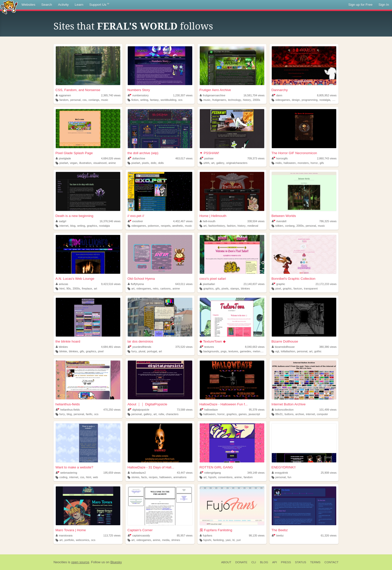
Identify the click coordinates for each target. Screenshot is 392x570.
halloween (290, 163)
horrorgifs (280, 158)
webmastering (66, 473)
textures (207, 347)
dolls (161, 163)
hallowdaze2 (137, 473)
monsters (303, 163)
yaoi (228, 540)
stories (135, 477)
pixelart (64, 163)
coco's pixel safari (213, 279)
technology (234, 100)
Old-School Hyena (141, 279)
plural (142, 351)
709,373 (256, 158)
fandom (64, 100)
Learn (79, 5)
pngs (224, 351)
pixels (145, 163)
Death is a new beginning (74, 216)
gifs (322, 163)
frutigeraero (219, 100)
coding (63, 477)
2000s (256, 100)
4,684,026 (111, 158)
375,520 (184, 347)
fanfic (89, 414)
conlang (290, 226)
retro (155, 289)
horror (314, 163)
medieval (253, 226)
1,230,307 (183, 95)
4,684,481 (111, 347)
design (296, 100)
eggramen (63, 95)
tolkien (279, 226)
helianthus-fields (68, 404)
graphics (92, 226)
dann (277, 95)
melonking (259, 351)
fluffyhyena (136, 284)
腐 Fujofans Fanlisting (216, 530)
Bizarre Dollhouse (285, 341)
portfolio (69, 540)
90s (68, 289)
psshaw (207, 158)
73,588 (185, 410)
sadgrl (61, 221)
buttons (289, 414)
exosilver (135, 221)
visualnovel (100, 163)
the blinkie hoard (68, 341)
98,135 (257, 535)
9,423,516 (111, 284)
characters (172, 414)
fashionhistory (217, 226)
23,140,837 (254, 284)
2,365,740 (111, 95)
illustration (85, 163)
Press (286, 562)
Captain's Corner (140, 530)
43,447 (185, 473)
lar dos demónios (140, 341)
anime (112, 163)
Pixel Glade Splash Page (74, 153)
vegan (74, 163)
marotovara (64, 535)
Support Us (99, 5)
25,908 (329, 473)
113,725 (112, 535)
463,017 (184, 158)
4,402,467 (183, 221)
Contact (331, 562)
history (247, 100)
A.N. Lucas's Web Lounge (75, 279)
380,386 (328, 347)
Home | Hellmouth (213, 216)
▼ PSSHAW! (209, 153)
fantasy (154, 100)
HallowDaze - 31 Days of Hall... (151, 467)
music (104, 100)
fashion (231, 226)
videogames (282, 100)
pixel (278, 289)
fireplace (87, 289)
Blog (264, 562)
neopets (165, 226)
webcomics (83, 540)
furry (134, 351)
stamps (235, 289)
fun (289, 477)
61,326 (329, 535)
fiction (135, 100)
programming (310, 100)
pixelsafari (207, 284)
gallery (220, 163)
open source (80, 562)
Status (301, 562)
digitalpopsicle (138, 410)
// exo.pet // (136, 216)
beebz (278, 535)
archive (300, 414)
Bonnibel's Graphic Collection (293, 279)
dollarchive (136, 158)
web (95, 477)
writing (144, 100)
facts (144, 477)
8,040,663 (255, 347)
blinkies (245, 289)
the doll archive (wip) (143, 153)
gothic (318, 351)
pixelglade (63, 158)
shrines (176, 540)
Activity (63, 5)
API (275, 562)
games (242, 414)
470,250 (112, 410)
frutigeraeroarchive (213, 95)
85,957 (185, 535)
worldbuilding (168, 100)
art (213, 163)
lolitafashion (288, 351)
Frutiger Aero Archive (215, 90)
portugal (152, 351)
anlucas (62, 284)
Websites (28, 5)
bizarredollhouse (283, 347)
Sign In (384, 5)
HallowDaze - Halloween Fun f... (224, 404)
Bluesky (116, 562)
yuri (239, 540)
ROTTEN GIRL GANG (216, 467)
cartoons (165, 289)
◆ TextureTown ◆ (213, 341)
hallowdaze (209, 410)
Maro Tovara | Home (71, 530)
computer (322, 414)
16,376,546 (110, 221)
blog (73, 226)
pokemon (153, 226)
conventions (225, 477)
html (62, 289)
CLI (254, 562)
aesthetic (178, 226)
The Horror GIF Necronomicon (294, 153)
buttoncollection (283, 410)
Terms (315, 562)
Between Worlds (284, 216)
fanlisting (218, 540)
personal (75, 100)
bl (233, 540)
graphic (278, 284)
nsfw (161, 414)
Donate (241, 562)
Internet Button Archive (289, 404)
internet (64, 226)
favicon (298, 289)
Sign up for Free (360, 5)
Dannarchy (280, 90)
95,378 (257, 410)
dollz (153, 163)
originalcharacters (237, 163)
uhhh (206, 163)
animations (180, 477)
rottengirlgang (210, 473)
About (226, 562)
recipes (153, 477)
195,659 (112, 473)
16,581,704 (254, 95)
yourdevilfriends (139, 347)
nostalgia (325, 100)
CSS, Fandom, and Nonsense (78, 90)
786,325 (328, 221)
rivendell (279, 221)
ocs (180, 100)
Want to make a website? (74, 467)
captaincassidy (139, 535)
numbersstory (138, 95)
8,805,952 (327, 95)
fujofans (206, 535)
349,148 (256, 473)
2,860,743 (327, 158)
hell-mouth (208, 221)
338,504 (256, 221)
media (166, 540)
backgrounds (211, 351)
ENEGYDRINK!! (284, 467)
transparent (311, 289)
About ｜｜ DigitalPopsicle (147, 404)
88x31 (279, 414)
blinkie (63, 351)
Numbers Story (139, 90)
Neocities (60, 562)
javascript (254, 414)
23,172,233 (326, 284)
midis (278, 163)
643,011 (184, 284)
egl (277, 351)
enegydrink (280, 473)
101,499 (328, 410)
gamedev (245, 351)
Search (47, 5)
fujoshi (212, 477)
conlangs (94, 100)
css (84, 100)
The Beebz (280, 530)
